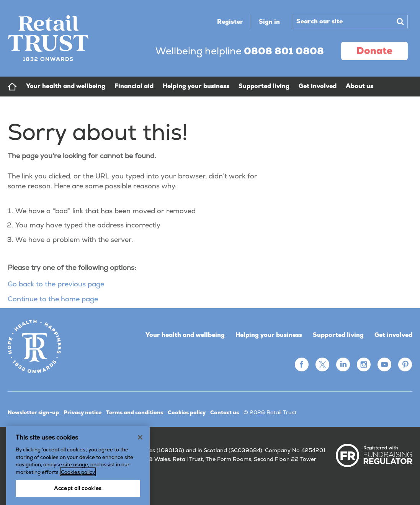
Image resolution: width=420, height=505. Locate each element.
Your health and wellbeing (185, 335)
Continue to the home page (53, 299)
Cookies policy (187, 412)
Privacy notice (83, 412)
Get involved (393, 335)
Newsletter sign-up (33, 412)
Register (230, 22)
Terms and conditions (135, 412)
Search (400, 21)
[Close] (140, 460)
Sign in (269, 22)
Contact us (225, 412)
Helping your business (269, 335)
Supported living (338, 335)
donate (374, 51)
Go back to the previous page (56, 284)
